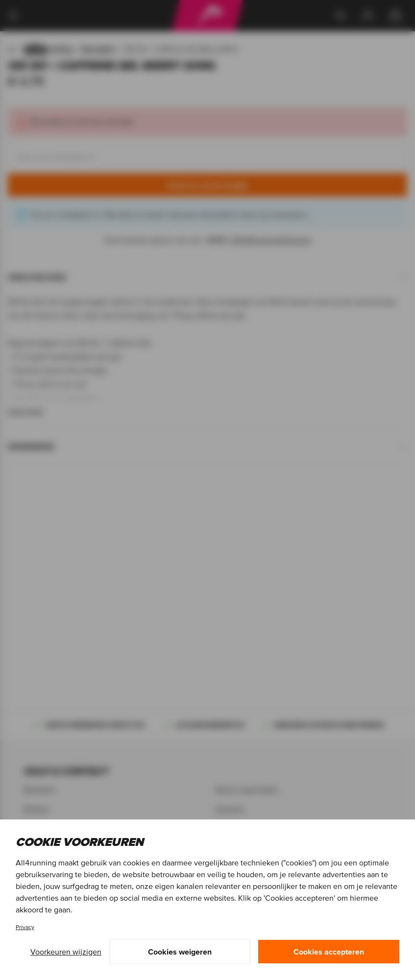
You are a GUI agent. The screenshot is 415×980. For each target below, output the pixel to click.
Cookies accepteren (329, 952)
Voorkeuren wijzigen (66, 952)
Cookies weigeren (180, 952)
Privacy (25, 927)
